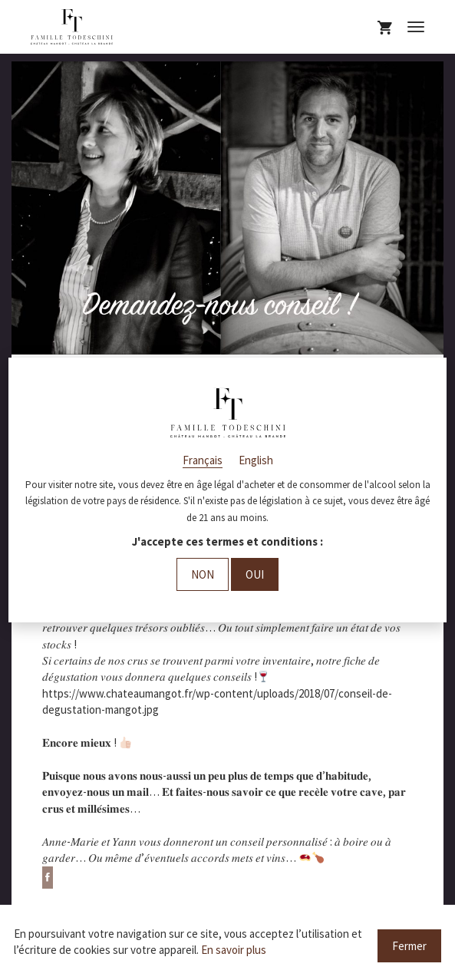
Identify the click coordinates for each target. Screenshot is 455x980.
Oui (255, 574)
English (256, 460)
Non (203, 574)
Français (203, 460)
